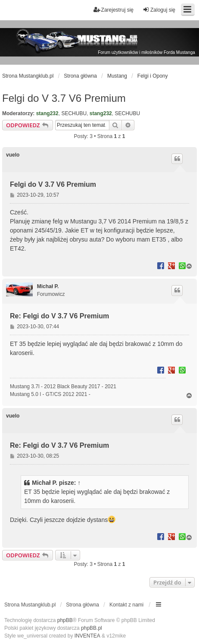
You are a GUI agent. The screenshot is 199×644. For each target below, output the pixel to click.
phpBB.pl (92, 628)
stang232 (47, 113)
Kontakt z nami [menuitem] (126, 605)
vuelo (13, 155)
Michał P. (48, 286)
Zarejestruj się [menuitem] (113, 10)
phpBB (65, 620)
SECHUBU (74, 113)
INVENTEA (87, 636)
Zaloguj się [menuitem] (159, 10)
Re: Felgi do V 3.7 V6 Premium (59, 316)
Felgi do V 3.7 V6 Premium (64, 98)
